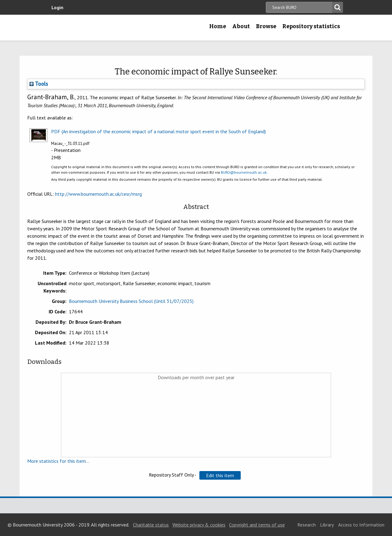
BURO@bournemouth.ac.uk (244, 172)
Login (57, 7)
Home (218, 26)
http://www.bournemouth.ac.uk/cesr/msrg (98, 194)
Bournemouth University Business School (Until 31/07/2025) (131, 301)
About (241, 26)
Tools (39, 84)
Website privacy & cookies (199, 525)
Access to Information (361, 525)
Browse (266, 26)
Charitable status (151, 525)
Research (307, 525)
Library (327, 525)
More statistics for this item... (58, 461)
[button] (220, 475)
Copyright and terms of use (257, 525)
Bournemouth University (87, 28)
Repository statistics (311, 26)
